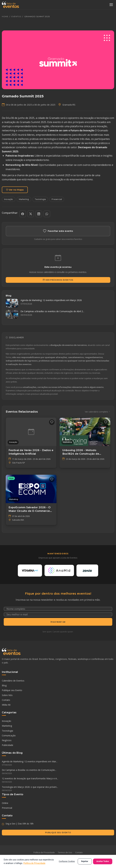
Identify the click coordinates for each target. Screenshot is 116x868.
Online (5, 803)
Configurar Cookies (67, 861)
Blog (4, 685)
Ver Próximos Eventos (58, 280)
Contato (6, 700)
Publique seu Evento (12, 690)
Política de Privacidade (44, 852)
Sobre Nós (7, 695)
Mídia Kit (6, 705)
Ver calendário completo (98, 412)
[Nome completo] (58, 609)
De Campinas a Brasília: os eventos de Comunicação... (58, 772)
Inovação (9, 199)
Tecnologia (40, 199)
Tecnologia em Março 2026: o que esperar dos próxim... (58, 789)
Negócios (7, 740)
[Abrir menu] (111, 5)
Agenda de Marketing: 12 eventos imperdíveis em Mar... (58, 763)
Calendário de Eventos (13, 681)
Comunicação (9, 735)
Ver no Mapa (15, 190)
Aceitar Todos (103, 861)
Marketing (24, 199)
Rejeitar (85, 861)
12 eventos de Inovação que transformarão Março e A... (58, 780)
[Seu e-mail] (58, 614)
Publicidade (8, 745)
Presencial (57, 199)
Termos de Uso (65, 852)
